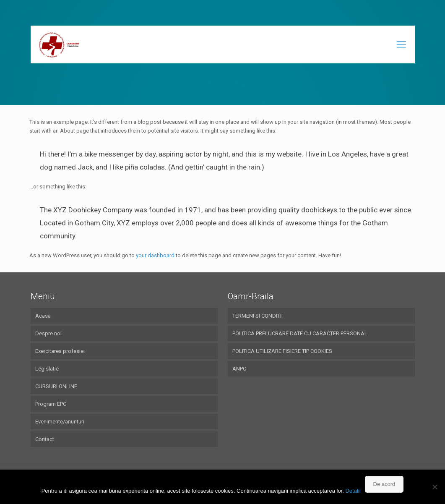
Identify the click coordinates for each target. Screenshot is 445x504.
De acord (384, 484)
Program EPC (51, 404)
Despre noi (48, 333)
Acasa (43, 316)
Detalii (353, 491)
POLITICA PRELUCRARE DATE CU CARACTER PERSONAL (300, 333)
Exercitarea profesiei (60, 351)
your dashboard (155, 255)
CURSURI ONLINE (56, 386)
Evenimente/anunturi (60, 422)
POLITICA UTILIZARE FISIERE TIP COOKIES (282, 351)
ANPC (239, 369)
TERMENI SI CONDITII (258, 316)
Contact (45, 439)
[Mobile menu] (401, 44)
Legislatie (47, 369)
